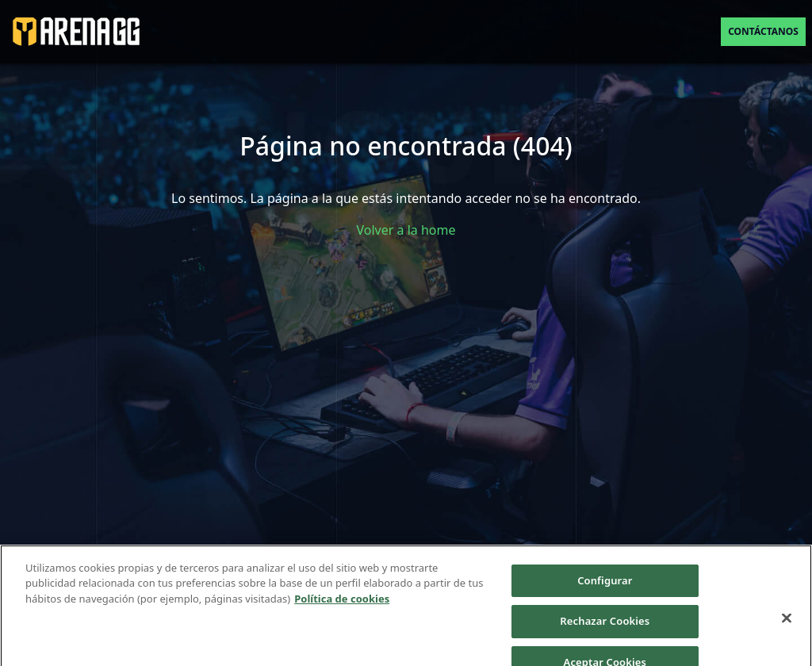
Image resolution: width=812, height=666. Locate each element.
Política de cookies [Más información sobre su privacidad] (342, 605)
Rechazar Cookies (605, 627)
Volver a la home (406, 230)
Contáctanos (763, 31)
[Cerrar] (787, 624)
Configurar (605, 587)
